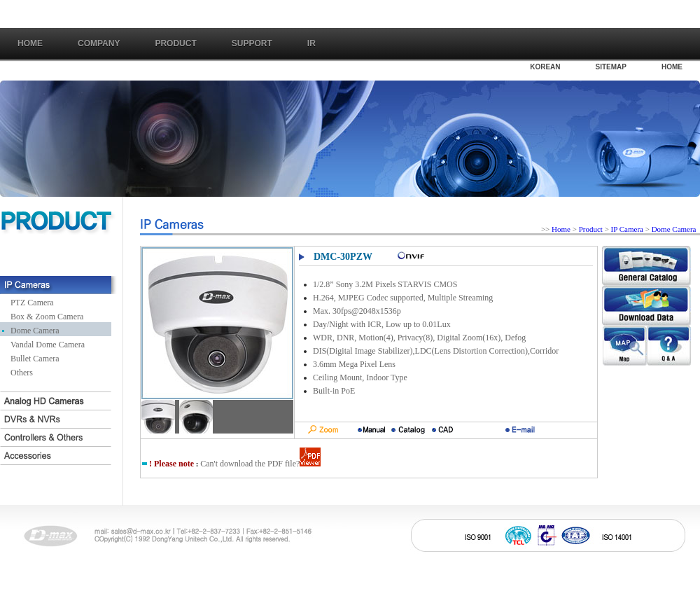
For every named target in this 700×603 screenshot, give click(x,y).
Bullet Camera (35, 359)
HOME (672, 67)
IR (311, 43)
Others (22, 373)
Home (30, 43)
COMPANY (99, 43)
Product (591, 229)
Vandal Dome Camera (48, 345)
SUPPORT (252, 43)
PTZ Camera (32, 303)
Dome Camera (35, 331)
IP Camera (628, 229)
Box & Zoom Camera (47, 317)
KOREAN (545, 67)
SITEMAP (611, 67)
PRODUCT (175, 43)
